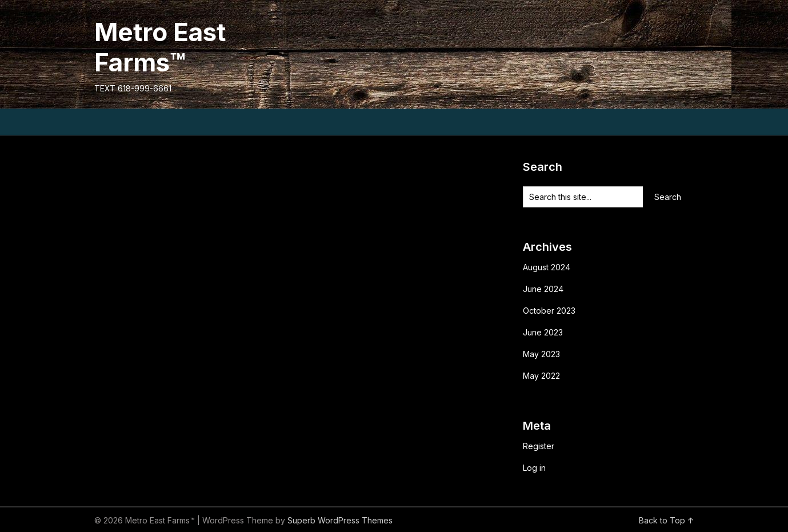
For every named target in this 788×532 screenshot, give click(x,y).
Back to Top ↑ (667, 520)
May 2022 (541, 376)
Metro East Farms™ (160, 47)
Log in (534, 468)
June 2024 (543, 289)
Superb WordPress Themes (340, 520)
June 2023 (543, 332)
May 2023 (541, 354)
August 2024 (547, 267)
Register (539, 446)
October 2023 (549, 311)
